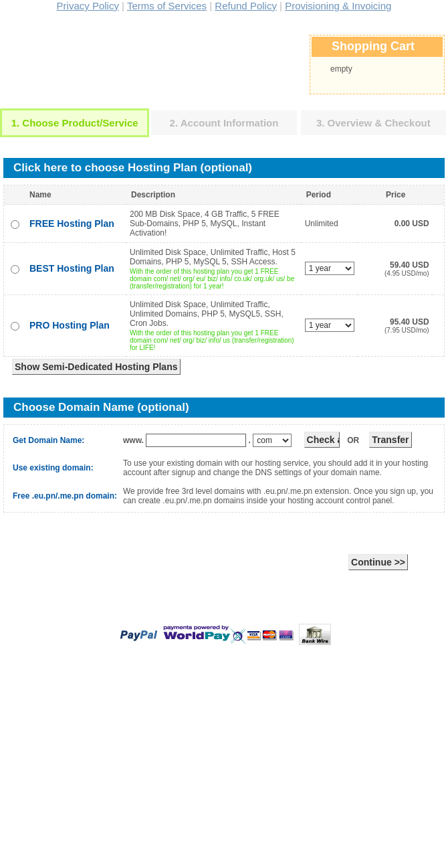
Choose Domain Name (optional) (101, 407)
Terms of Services (167, 6)
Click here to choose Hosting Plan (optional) (133, 168)
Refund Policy (246, 6)
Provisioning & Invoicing (338, 6)
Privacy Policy (88, 6)
